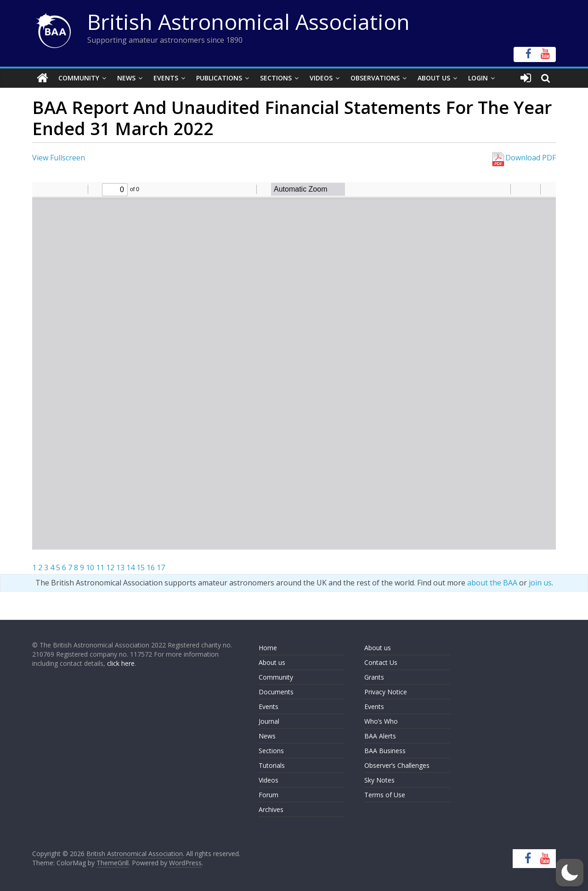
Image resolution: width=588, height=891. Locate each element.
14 (130, 568)
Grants (374, 677)
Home (268, 648)
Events (166, 78)
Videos (321, 78)
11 (100, 568)
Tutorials (272, 765)
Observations (375, 78)
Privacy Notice (386, 692)
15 (141, 568)
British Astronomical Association (249, 22)
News (126, 78)
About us (272, 662)
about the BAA (492, 583)
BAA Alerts (380, 736)
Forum (269, 795)
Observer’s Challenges (397, 765)
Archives (271, 809)
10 (90, 568)
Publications (219, 78)
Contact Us (381, 662)
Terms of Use (385, 795)
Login (478, 78)
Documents (276, 692)
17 (161, 568)
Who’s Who (381, 721)
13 (120, 568)
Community (79, 78)
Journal (269, 721)
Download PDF (523, 158)
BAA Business (385, 751)
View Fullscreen (59, 158)
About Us (434, 78)
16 (151, 568)
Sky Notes (379, 780)
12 (110, 568)
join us (540, 583)
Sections (276, 78)
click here (121, 663)
